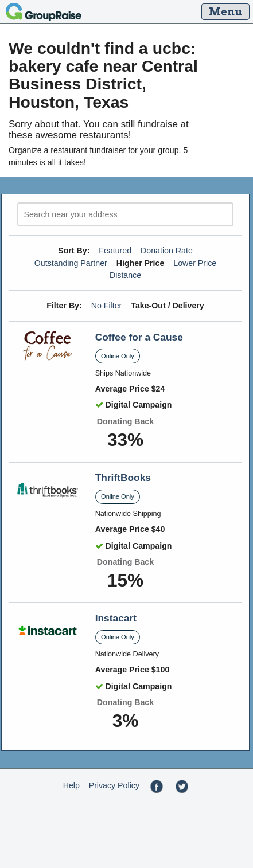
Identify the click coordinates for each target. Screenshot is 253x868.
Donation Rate (167, 251)
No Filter (107, 306)
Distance (125, 275)
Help (71, 785)
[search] (125, 215)
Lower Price (195, 263)
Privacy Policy (114, 785)
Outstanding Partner (71, 263)
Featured (115, 251)
